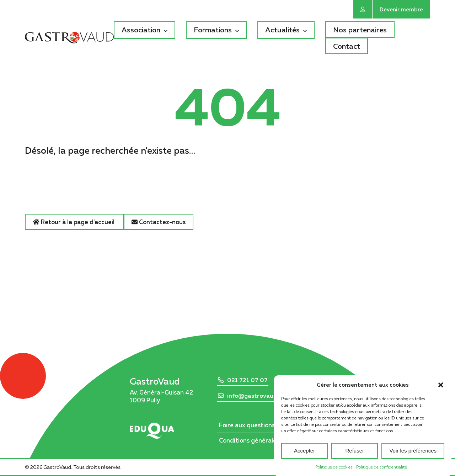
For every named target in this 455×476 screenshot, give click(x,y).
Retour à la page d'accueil (74, 222)
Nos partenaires (360, 30)
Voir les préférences (413, 457)
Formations (213, 30)
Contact (347, 46)
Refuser (355, 457)
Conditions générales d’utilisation (267, 440)
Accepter (304, 457)
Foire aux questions (247, 425)
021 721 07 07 (247, 380)
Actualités (282, 30)
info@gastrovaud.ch (256, 396)
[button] (441, 391)
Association (141, 30)
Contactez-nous (159, 222)
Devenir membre (401, 9)
